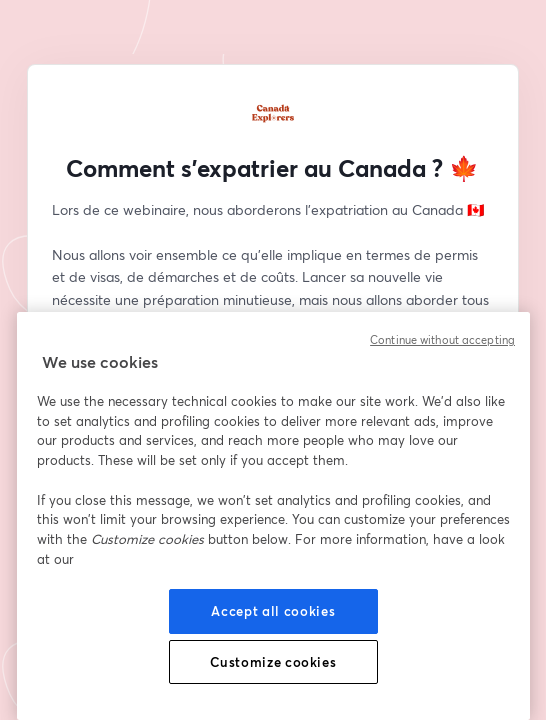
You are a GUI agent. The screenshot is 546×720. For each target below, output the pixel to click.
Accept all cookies (273, 611)
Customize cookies (273, 662)
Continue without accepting (442, 340)
